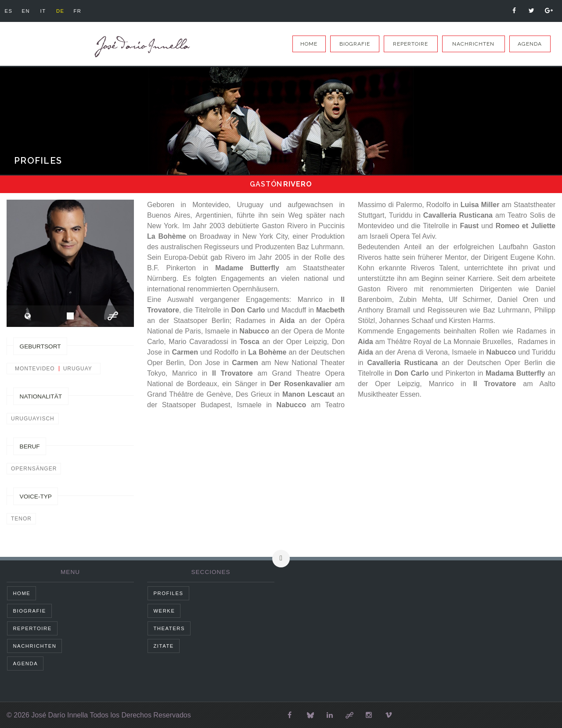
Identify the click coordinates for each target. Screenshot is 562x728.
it (46, 11)
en (28, 11)
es (9, 11)
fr (84, 11)
